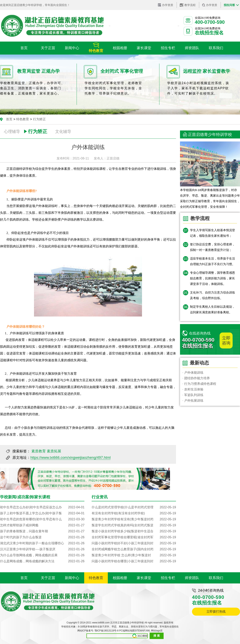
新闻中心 (72, 578)
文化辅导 (63, 131)
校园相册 (120, 578)
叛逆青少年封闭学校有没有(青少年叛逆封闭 (134, 519)
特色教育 (23, 119)
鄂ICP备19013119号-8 (107, 631)
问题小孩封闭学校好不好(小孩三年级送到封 (134, 543)
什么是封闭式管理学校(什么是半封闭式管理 (134, 507)
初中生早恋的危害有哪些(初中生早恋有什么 (42, 519)
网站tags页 (157, 631)
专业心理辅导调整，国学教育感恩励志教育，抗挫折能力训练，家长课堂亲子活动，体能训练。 (212, 278)
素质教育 (39, 451)
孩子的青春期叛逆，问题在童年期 (42, 531)
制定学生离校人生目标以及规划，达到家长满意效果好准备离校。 (212, 309)
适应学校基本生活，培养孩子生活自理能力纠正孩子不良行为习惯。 (212, 261)
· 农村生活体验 (193, 389)
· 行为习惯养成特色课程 (199, 384)
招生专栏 (168, 578)
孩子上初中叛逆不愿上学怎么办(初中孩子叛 (42, 513)
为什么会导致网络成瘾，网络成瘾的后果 (42, 555)
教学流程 (190, 5)
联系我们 (216, 578)
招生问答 (229, 5)
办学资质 (168, 5)
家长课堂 (144, 578)
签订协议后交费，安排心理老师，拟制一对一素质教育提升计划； (212, 247)
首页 (9, 119)
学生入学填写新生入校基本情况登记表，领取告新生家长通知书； (212, 233)
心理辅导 (12, 131)
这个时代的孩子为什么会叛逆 (42, 537)
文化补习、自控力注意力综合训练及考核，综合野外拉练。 (212, 295)
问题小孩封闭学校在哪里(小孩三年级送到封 (134, 561)
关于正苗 (48, 578)
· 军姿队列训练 (193, 395)
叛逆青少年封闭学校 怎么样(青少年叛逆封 (134, 555)
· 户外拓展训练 (193, 401)
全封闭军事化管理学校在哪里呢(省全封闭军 (134, 537)
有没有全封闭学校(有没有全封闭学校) (134, 513)
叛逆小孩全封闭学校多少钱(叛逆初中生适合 (134, 531)
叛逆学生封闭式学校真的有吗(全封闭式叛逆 (134, 525)
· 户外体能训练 (193, 373)
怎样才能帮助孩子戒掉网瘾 (42, 525)
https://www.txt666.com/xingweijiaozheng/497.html (70, 458)
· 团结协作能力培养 (196, 378)
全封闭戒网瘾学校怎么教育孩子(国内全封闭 (134, 549)
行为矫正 (39, 119)
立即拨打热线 (216, 612)
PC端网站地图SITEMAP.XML (135, 631)
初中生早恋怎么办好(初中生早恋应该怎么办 (42, 507)
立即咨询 (226, 340)
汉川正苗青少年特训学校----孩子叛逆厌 (42, 549)
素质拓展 (54, 451)
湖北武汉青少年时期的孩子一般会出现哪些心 (42, 543)
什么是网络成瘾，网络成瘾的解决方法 (42, 561)
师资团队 (192, 578)
